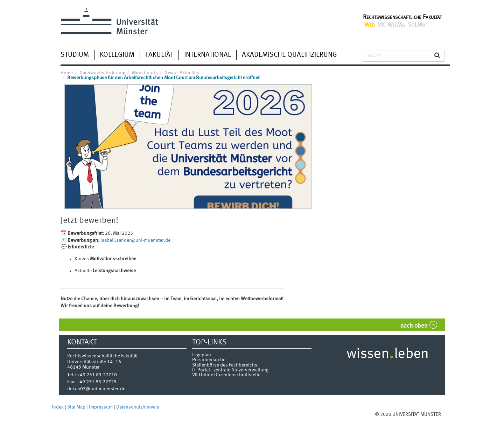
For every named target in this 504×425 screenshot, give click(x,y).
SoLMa (416, 25)
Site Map (77, 407)
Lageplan (202, 355)
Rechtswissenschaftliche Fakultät (402, 17)
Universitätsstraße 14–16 (94, 362)
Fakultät (159, 55)
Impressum (101, 407)
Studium (75, 55)
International (208, 55)
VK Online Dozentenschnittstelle (226, 375)
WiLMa (396, 25)
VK (381, 25)
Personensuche (209, 360)
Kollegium (117, 55)
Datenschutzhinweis (138, 407)
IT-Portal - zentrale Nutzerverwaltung (230, 370)
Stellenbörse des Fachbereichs (225, 365)
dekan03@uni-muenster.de (96, 389)
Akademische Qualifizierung (289, 55)
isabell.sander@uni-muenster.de (135, 240)
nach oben (414, 326)
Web (370, 25)
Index (58, 407)
